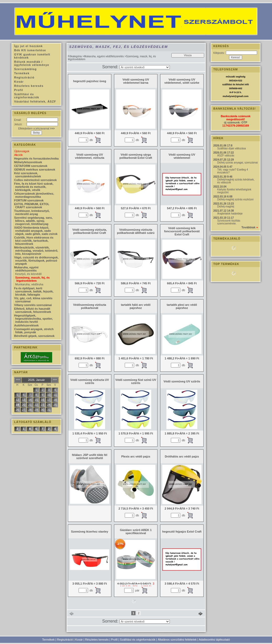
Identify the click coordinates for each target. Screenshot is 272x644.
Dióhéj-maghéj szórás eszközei (235, 199)
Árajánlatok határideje (230, 214)
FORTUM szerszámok (29, 200)
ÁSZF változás (226, 156)
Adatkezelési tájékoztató (214, 640)
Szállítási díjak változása (232, 148)
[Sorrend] (145, 67)
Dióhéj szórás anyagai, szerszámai (238, 163)
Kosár (79, 640)
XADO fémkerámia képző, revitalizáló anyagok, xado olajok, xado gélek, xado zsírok (36, 231)
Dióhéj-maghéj (226, 207)
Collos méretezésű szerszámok (36, 180)
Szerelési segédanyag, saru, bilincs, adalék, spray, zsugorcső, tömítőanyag (33, 221)
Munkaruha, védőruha (29, 284)
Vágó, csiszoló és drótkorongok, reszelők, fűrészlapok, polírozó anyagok (36, 261)
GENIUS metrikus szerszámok (35, 170)
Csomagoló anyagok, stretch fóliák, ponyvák (34, 331)
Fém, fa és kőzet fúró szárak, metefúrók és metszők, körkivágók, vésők (34, 187)
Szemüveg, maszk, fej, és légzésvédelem (32, 279)
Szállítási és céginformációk (138, 640)
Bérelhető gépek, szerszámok (34, 336)
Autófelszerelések (26, 325)
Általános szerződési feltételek (177, 640)
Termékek (48, 640)
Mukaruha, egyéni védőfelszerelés (104, 56)
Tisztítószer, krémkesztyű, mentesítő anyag (32, 212)
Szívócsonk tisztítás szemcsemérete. (229, 222)
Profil (114, 640)
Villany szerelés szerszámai (33, 305)
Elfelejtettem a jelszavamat (36, 129)
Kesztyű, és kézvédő (28, 274)
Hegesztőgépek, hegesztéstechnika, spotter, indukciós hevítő (34, 319)
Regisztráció (65, 640)
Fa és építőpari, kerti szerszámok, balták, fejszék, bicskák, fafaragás (34, 291)
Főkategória (75, 56)
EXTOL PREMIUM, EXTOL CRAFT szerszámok (32, 206)
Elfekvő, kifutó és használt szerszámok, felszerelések (33, 310)
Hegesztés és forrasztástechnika (36, 159)
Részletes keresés (97, 640)
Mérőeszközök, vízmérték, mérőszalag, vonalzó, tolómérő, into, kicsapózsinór (36, 251)
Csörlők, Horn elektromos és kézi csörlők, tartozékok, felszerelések (34, 241)
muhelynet (229, 96)
